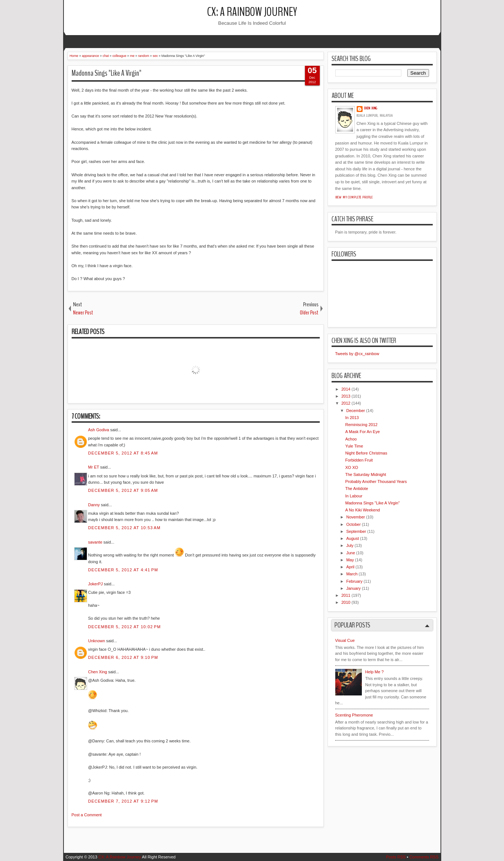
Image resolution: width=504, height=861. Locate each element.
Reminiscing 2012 (361, 425)
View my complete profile (354, 197)
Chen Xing (98, 672)
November (356, 517)
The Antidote (357, 489)
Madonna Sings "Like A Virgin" (107, 73)
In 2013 (352, 418)
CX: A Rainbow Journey (252, 12)
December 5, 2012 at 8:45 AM (123, 453)
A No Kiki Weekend (363, 510)
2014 (346, 389)
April (350, 567)
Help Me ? (374, 672)
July (350, 545)
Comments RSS (424, 857)
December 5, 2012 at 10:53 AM (124, 528)
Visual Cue (345, 640)
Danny (94, 505)
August (353, 538)
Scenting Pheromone (354, 715)
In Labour (354, 496)
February (354, 581)
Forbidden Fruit (359, 460)
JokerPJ (96, 584)
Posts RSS (396, 857)
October (354, 524)
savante (95, 542)
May (350, 560)
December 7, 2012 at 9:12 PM (123, 801)
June (351, 553)
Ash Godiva (99, 430)
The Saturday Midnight (366, 474)
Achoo (351, 439)
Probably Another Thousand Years (376, 481)
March (352, 574)
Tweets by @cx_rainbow (357, 354)
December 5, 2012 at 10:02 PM (125, 627)
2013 (346, 396)
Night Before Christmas (366, 453)
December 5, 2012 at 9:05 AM (123, 490)
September (356, 531)
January (354, 588)
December (356, 411)
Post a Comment (87, 815)
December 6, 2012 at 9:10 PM (123, 657)
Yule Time (354, 446)
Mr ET (94, 467)
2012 (346, 403)
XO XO (352, 467)
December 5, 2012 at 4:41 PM (123, 570)
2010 (346, 602)
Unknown (97, 641)
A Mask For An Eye (363, 432)
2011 (346, 595)
